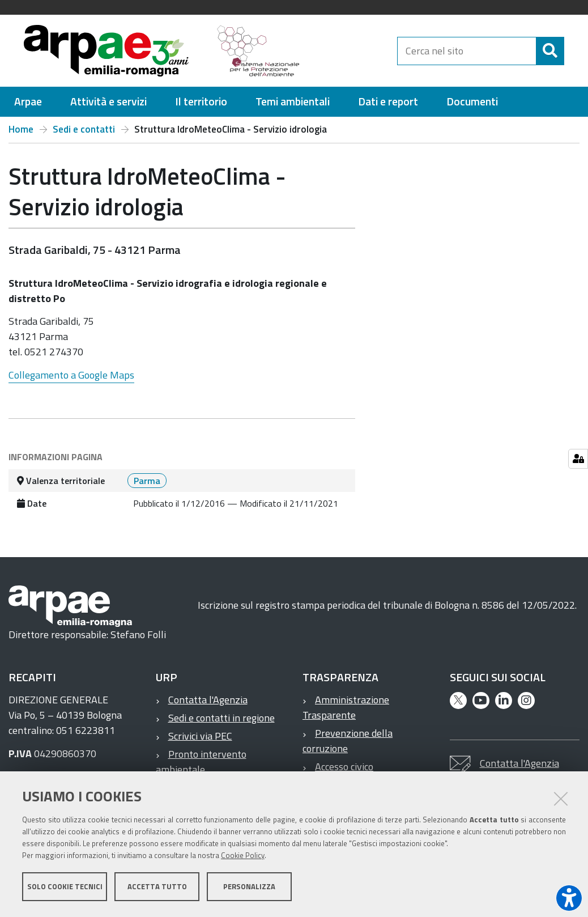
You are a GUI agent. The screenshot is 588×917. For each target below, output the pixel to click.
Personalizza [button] (249, 888)
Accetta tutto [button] (157, 888)
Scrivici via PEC (200, 741)
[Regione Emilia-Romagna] (371, 53)
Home (21, 134)
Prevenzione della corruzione (348, 746)
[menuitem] (28, 107)
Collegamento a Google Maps (71, 380)
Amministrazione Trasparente (346, 712)
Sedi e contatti (84, 134)
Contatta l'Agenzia (208, 705)
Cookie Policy (243, 856)
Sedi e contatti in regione (221, 723)
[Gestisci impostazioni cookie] (578, 459)
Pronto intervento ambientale (201, 767)
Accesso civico (344, 772)
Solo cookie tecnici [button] (65, 888)
